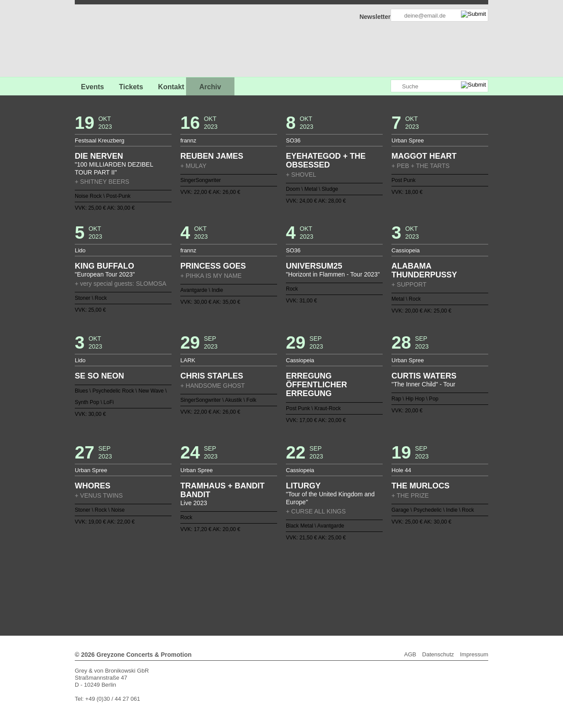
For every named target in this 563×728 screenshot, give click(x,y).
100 (313, 584)
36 (397, 570)
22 (299, 570)
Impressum (474, 654)
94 (271, 584)
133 (334, 591)
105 (348, 584)
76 (411, 577)
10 (215, 570)
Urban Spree (408, 140)
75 (404, 577)
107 (362, 584)
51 (236, 577)
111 (390, 584)
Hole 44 (401, 470)
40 (159, 577)
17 (264, 570)
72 (383, 577)
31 (362, 570)
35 (390, 570)
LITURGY (303, 486)
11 (222, 570)
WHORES (93, 486)
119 (236, 591)
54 (257, 577)
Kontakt (171, 87)
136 (355, 591)
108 (369, 584)
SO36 (293, 140)
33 (376, 570)
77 (152, 584)
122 (257, 591)
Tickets (131, 87)
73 (390, 577)
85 (208, 584)
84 (201, 584)
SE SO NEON (99, 376)
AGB (410, 654)
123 (264, 591)
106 (355, 584)
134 (341, 591)
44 (187, 577)
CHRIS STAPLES (212, 376)
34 (383, 570)
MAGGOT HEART (424, 156)
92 (257, 584)
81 (180, 584)
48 (215, 577)
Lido (80, 250)
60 (299, 577)
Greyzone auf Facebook (359, 86)
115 (208, 591)
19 (278, 570)
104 (341, 584)
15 (250, 570)
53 (250, 577)
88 (229, 584)
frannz (188, 140)
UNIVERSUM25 (314, 266)
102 (327, 584)
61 (306, 577)
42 (173, 577)
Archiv (210, 87)
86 (215, 584)
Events (92, 87)
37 (404, 570)
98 (299, 584)
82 (187, 584)
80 (173, 584)
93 (264, 584)
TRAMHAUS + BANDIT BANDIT (223, 490)
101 (320, 584)
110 (383, 584)
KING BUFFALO (104, 266)
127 (292, 591)
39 (152, 577)
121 (250, 591)
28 (341, 570)
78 (159, 584)
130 (313, 591)
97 (292, 584)
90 (243, 584)
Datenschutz (438, 654)
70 (369, 577)
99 (306, 584)
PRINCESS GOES (213, 266)
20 (285, 570)
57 (278, 577)
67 (348, 577)
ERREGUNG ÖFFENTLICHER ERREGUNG (316, 385)
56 (271, 577)
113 (404, 584)
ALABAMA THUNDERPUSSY (424, 270)
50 (229, 577)
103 (334, 584)
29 (348, 570)
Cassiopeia (406, 250)
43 (180, 577)
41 (166, 577)
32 (369, 570)
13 (236, 570)
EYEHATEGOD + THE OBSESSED (326, 160)
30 (355, 570)
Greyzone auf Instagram (384, 86)
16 (257, 570)
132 (327, 591)
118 (229, 591)
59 (292, 577)
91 (250, 584)
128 (299, 591)
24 (313, 570)
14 (243, 570)
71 (376, 577)
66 (341, 577)
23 (306, 570)
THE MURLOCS (420, 486)
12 (229, 570)
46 (201, 577)
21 (292, 570)
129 (306, 591)
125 (278, 591)
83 (194, 584)
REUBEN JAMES (212, 156)
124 (271, 591)
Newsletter (375, 17)
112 (397, 584)
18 (271, 570)
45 (194, 577)
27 (334, 570)
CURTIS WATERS (424, 376)
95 (278, 584)
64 (327, 577)
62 (313, 577)
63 (320, 577)
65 (334, 577)
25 (320, 570)
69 (362, 577)
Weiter (282, 597)
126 (285, 591)
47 (208, 577)
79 (166, 584)
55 (264, 577)
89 (236, 584)
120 (243, 591)
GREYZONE (120, 42)
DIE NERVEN (99, 156)
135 (348, 591)
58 (285, 577)
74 (397, 577)
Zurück (282, 558)
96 (285, 584)
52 (243, 577)
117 (222, 591)
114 (411, 584)
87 (222, 584)
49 (222, 577)
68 (355, 577)
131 (320, 591)
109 (376, 584)
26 (327, 570)
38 (411, 570)
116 (215, 591)
